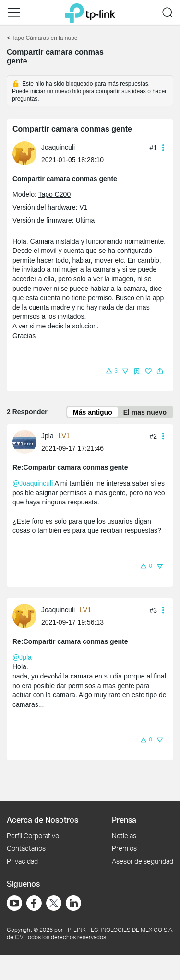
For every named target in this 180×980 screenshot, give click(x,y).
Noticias (124, 836)
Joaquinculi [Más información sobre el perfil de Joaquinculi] (58, 147)
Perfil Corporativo (33, 836)
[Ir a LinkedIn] (73, 903)
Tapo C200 (54, 194)
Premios (124, 848)
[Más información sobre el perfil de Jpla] (27, 441)
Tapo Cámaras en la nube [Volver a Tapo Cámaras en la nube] (44, 38)
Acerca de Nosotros (42, 820)
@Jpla (22, 657)
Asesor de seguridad (143, 861)
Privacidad (22, 861)
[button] (14, 13)
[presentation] (24, 153)
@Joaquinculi (33, 483)
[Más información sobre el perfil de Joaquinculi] (27, 152)
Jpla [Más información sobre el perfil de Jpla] (48, 436)
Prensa (124, 820)
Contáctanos (26, 848)
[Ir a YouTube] (14, 903)
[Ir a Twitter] (54, 904)
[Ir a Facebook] (34, 903)
